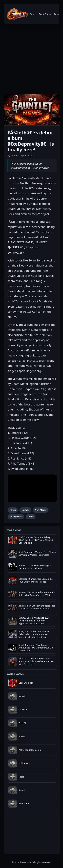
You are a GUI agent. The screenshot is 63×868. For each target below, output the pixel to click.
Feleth (13, 510)
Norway (25, 510)
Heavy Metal (16, 517)
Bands (33, 14)
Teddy (31, 517)
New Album (41, 510)
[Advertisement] (32, 60)
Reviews (58, 14)
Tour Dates (45, 14)
